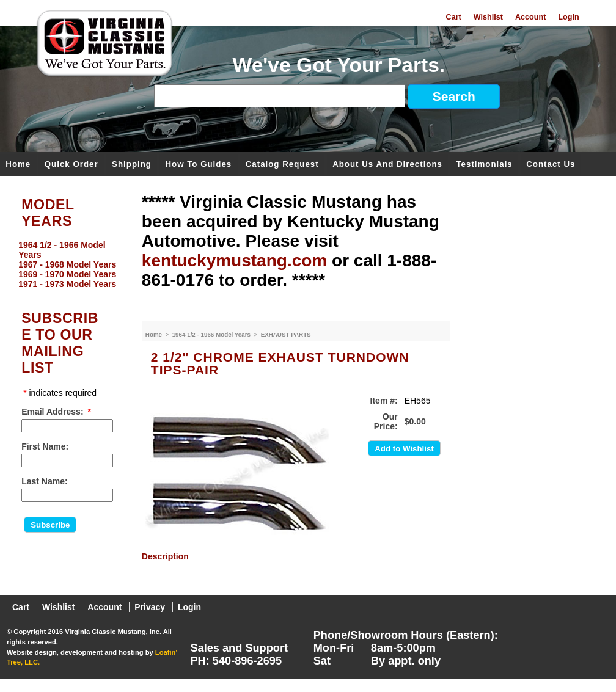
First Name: (45, 446)
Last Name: (44, 481)
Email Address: (52, 412)
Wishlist (488, 17)
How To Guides (198, 165)
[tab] (296, 556)
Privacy (150, 607)
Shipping (132, 165)
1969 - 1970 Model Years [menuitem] (67, 274)
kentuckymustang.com (234, 260)
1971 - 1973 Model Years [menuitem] (67, 284)
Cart (454, 17)
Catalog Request (282, 165)
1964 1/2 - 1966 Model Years (212, 334)
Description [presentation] (165, 556)
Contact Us (551, 165)
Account (530, 17)
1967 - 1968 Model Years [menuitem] (67, 264)
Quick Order (71, 165)
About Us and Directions (387, 165)
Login (568, 17)
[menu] (68, 264)
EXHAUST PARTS (286, 334)
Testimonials (484, 165)
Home (18, 165)
